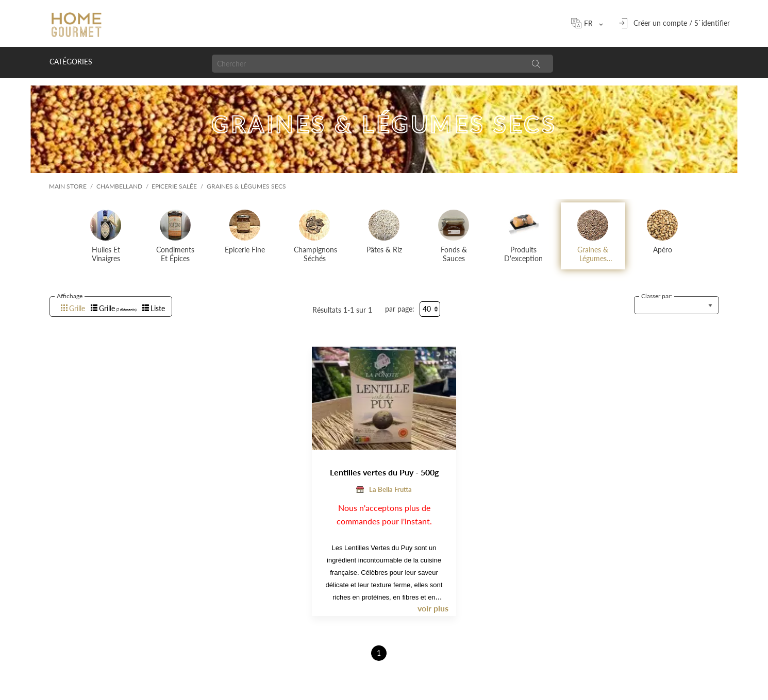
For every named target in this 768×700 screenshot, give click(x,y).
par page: (400, 309)
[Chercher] (365, 64)
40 (427, 309)
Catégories (71, 62)
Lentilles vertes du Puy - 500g (384, 472)
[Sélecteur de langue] (592, 23)
